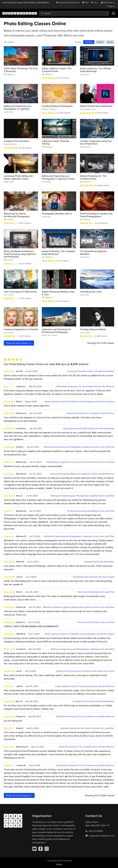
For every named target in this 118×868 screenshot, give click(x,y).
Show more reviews (19, 795)
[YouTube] (34, 849)
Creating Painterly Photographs (57, 106)
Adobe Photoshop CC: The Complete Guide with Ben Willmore (86, 747)
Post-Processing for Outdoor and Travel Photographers (96, 215)
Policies (59, 864)
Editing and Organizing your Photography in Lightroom (18, 107)
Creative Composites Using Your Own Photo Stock (96, 142)
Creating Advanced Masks (93, 329)
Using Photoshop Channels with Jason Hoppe (93, 577)
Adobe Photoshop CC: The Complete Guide (93, 177)
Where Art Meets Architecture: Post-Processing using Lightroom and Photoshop (20, 254)
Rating (110, 42)
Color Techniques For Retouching (20, 292)
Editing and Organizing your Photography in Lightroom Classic (58, 177)
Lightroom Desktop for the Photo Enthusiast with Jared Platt (87, 728)
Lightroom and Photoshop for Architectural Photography (56, 331)
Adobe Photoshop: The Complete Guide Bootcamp (58, 253)
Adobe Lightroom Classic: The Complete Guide (57, 70)
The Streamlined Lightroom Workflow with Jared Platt (90, 511)
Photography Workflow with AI (57, 214)
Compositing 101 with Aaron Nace (99, 562)
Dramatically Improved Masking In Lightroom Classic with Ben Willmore (82, 474)
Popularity (89, 42)
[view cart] (95, 2)
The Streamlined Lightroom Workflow (93, 253)
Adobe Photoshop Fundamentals (96, 106)
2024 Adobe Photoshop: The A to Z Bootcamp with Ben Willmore (85, 386)
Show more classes (19, 343)
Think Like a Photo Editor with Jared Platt (96, 592)
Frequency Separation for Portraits (21, 329)
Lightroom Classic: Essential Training (55, 142)
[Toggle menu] (113, 13)
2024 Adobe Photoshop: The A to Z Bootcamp (21, 70)
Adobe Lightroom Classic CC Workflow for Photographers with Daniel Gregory (79, 402)
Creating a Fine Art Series (17, 141)
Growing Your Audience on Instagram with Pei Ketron (90, 413)
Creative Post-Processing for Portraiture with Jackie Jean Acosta (85, 671)
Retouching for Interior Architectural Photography (17, 215)
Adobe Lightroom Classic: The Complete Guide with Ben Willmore (85, 686)
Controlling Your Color (91, 292)
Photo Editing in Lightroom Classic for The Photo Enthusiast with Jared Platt (80, 462)
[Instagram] (47, 849)
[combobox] (74, 13)
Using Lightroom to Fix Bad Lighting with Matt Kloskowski (88, 428)
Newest (100, 42)
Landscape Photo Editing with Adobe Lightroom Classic (18, 177)
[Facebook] (41, 849)
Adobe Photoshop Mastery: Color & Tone (58, 293)
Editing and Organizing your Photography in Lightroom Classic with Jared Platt (79, 447)
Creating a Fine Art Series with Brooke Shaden (93, 701)
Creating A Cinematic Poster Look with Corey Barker (91, 371)
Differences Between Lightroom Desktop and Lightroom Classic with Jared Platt (79, 607)
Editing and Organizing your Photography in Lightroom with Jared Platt (83, 496)
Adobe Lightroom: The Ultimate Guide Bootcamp (96, 70)
